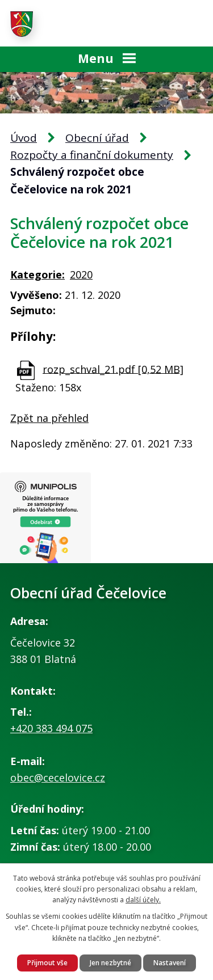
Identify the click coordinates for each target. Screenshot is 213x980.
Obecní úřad (97, 138)
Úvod (24, 138)
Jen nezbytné (110, 963)
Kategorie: (37, 274)
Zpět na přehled (49, 418)
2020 (81, 274)
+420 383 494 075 (51, 728)
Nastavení (170, 963)
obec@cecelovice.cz (58, 778)
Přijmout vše (47, 963)
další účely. (143, 900)
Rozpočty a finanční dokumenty (92, 155)
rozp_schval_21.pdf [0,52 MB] (113, 369)
